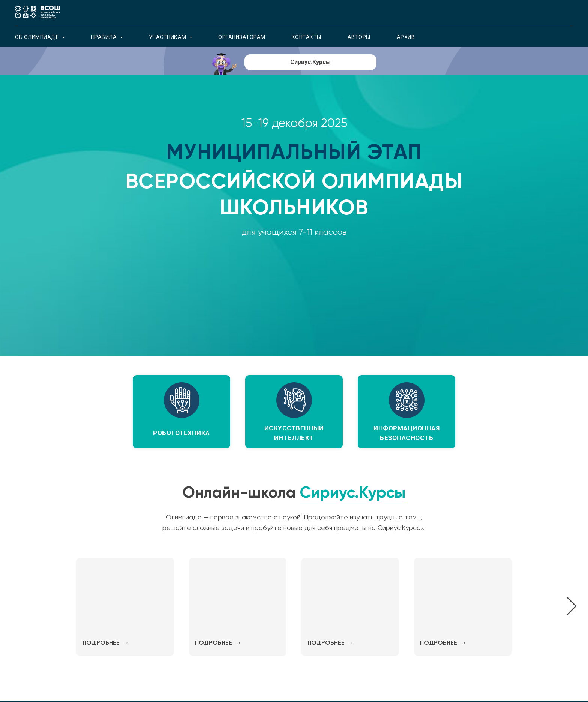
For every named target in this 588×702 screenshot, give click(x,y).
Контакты (307, 37)
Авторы (359, 37)
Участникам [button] (168, 37)
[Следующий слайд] (572, 607)
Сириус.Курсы (353, 492)
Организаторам (242, 37)
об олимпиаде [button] (38, 37)
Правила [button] (105, 37)
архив (406, 37)
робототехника (181, 433)
